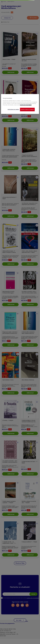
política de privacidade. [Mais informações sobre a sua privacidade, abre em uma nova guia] (26, 105)
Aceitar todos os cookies (27, 110)
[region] (20, 104)
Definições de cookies (13, 109)
